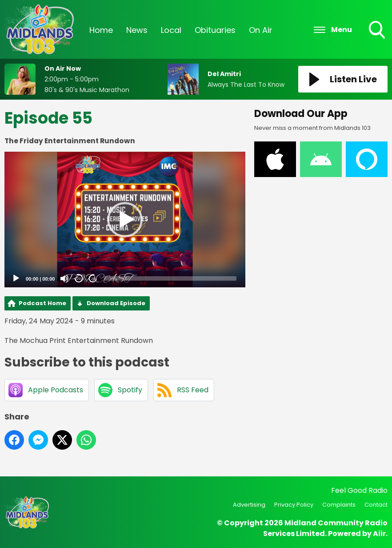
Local (171, 30)
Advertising (249, 505)
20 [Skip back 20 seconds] (79, 279)
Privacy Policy (294, 505)
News (137, 30)
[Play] (16, 278)
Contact (376, 505)
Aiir (379, 534)
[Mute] (64, 278)
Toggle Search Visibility (378, 31)
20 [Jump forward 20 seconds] (93, 279)
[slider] (170, 278)
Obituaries (215, 30)
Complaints (339, 505)
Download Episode (116, 303)
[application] (125, 220)
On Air (261, 30)
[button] (125, 220)
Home (101, 30)
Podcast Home (42, 303)
